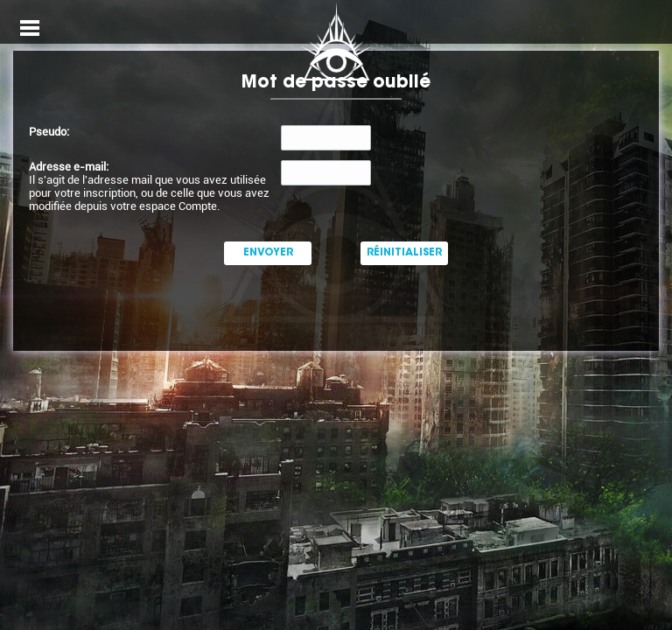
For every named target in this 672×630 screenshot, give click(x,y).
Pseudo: (49, 132)
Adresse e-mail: (69, 167)
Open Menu (30, 28)
